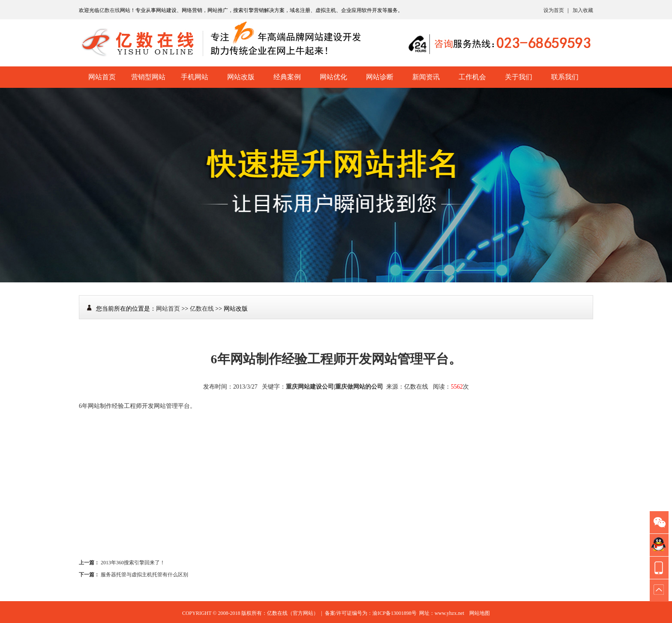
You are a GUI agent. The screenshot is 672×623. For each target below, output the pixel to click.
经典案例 (287, 77)
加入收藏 (583, 10)
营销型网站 (148, 77)
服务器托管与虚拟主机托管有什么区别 (144, 575)
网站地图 (480, 613)
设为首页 (554, 10)
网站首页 (102, 77)
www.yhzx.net (449, 613)
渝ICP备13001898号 (394, 613)
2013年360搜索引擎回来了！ (133, 563)
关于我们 (519, 77)
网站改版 (241, 77)
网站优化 (333, 77)
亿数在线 (110, 10)
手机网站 (195, 77)
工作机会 (472, 77)
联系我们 (565, 77)
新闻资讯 (426, 77)
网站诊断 (380, 77)
